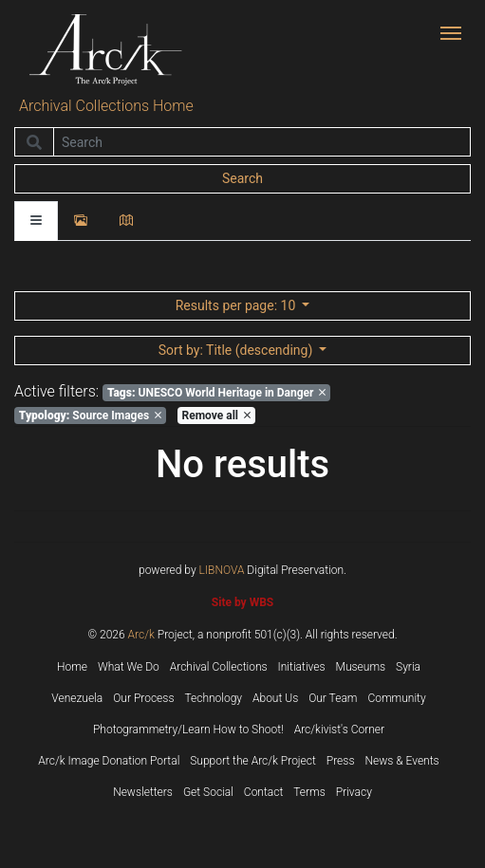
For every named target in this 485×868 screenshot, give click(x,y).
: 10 (237, 305)
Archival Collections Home (106, 106)
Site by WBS (242, 602)
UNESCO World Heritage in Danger (217, 393)
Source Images (90, 416)
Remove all (216, 416)
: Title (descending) (237, 350)
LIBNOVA (222, 570)
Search (242, 178)
